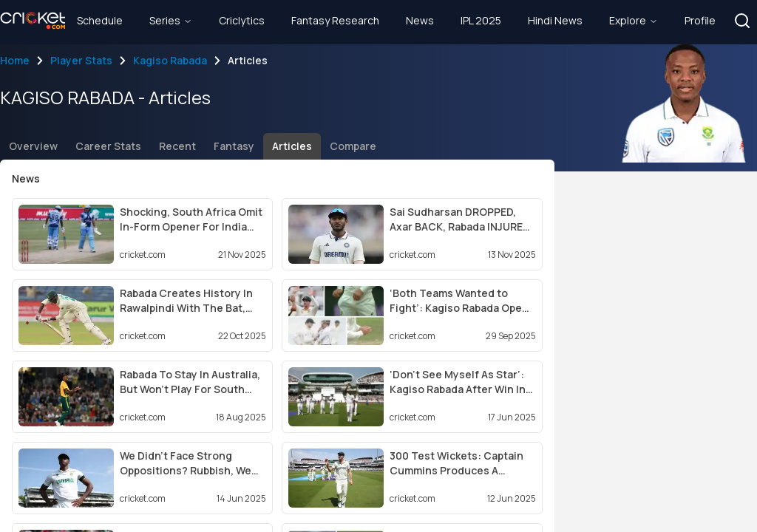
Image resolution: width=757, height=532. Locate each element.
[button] (742, 21)
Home (15, 60)
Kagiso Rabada (170, 60)
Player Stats (81, 60)
